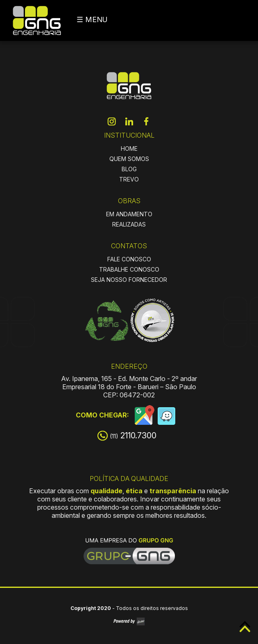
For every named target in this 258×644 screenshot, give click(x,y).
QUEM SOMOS (129, 159)
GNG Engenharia (37, 20)
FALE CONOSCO (129, 259)
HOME (129, 149)
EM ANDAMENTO (129, 214)
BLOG (129, 169)
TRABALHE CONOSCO (129, 269)
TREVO (129, 179)
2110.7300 (133, 435)
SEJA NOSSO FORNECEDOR (129, 280)
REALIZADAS (129, 224)
